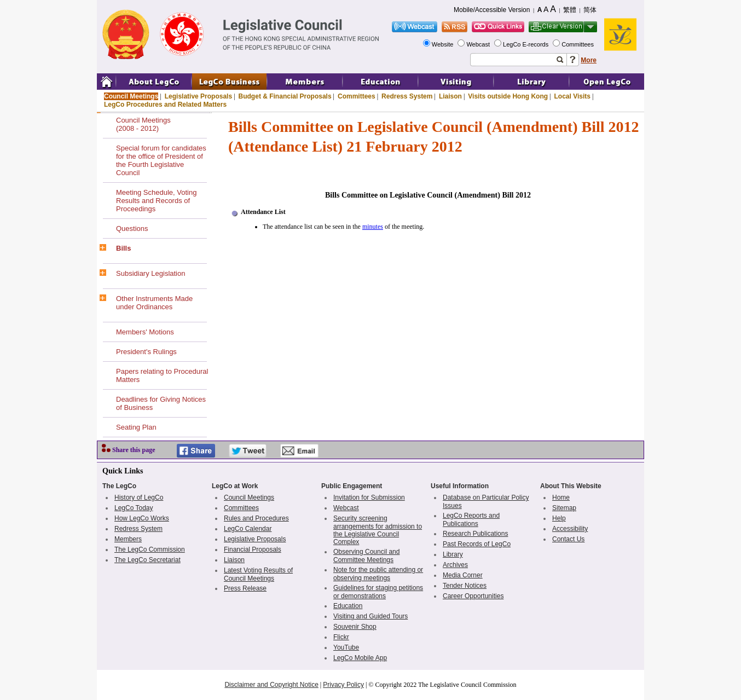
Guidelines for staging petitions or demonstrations (378, 592)
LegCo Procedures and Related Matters (165, 105)
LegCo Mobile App (360, 658)
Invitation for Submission (369, 497)
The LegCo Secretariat (147, 560)
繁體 (570, 10)
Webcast (479, 44)
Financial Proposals (253, 549)
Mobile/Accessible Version (492, 10)
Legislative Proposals (198, 96)
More (589, 60)
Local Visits (572, 96)
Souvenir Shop (355, 627)
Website (444, 44)
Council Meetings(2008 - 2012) (143, 124)
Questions (132, 228)
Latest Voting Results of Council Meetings (258, 574)
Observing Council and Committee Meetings (366, 556)
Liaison (450, 96)
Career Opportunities (473, 596)
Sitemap (564, 508)
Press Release (245, 588)
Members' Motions (145, 332)
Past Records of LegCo (477, 544)
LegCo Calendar (248, 529)
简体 (590, 10)
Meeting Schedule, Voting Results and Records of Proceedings (156, 201)
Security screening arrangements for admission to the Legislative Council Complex (378, 530)
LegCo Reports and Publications (471, 520)
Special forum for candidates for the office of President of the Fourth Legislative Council (161, 160)
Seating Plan (136, 427)
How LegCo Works (142, 518)
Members (128, 539)
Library (453, 554)
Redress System (407, 96)
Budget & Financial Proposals (285, 96)
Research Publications (475, 534)
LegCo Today (134, 508)
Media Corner (463, 575)
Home (561, 497)
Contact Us (568, 539)
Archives (455, 565)
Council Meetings (131, 96)
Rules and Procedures (256, 518)
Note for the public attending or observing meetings (378, 574)
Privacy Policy (343, 685)
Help (559, 518)
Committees (578, 44)
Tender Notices (465, 586)
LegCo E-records (526, 44)
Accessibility (570, 529)
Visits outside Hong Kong (508, 96)
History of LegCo (139, 497)
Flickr (341, 637)
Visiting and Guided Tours (370, 616)
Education (348, 606)
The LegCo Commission (150, 549)
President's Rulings (146, 352)
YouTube (346, 647)
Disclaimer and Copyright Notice (271, 685)
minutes (373, 227)
